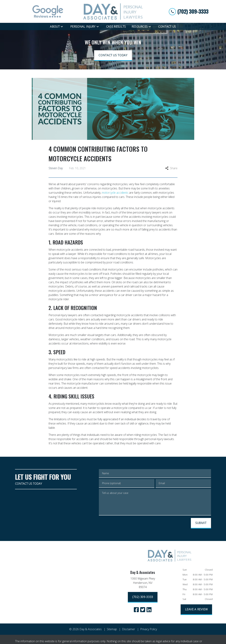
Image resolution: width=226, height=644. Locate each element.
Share (171, 168)
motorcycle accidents (115, 193)
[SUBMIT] (201, 523)
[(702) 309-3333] (143, 597)
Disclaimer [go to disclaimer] (129, 629)
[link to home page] (113, 11)
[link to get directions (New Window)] (143, 583)
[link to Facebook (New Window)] (136, 610)
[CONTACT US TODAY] (113, 56)
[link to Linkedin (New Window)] (149, 610)
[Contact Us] (167, 26)
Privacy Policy (149, 629)
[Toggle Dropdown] (63, 26)
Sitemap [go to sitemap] (112, 629)
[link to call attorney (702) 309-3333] (189, 11)
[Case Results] (116, 26)
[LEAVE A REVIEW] (196, 610)
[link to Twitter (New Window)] (143, 610)
